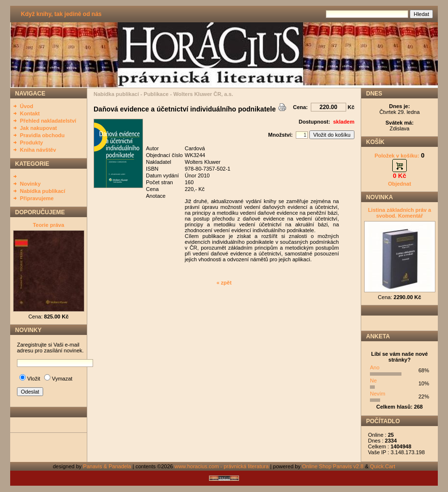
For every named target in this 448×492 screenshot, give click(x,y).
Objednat (400, 184)
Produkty (32, 143)
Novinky (30, 184)
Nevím (378, 394)
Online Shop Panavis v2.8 (333, 466)
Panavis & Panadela (108, 466)
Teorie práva (49, 225)
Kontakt (30, 113)
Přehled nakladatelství (48, 121)
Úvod (27, 106)
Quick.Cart (383, 466)
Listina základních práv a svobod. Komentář (400, 213)
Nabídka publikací (43, 191)
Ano (375, 367)
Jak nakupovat (38, 128)
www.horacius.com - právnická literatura (222, 466)
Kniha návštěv (38, 150)
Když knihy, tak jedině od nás (61, 14)
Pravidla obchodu (42, 135)
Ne (373, 381)
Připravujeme (37, 198)
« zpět (224, 283)
